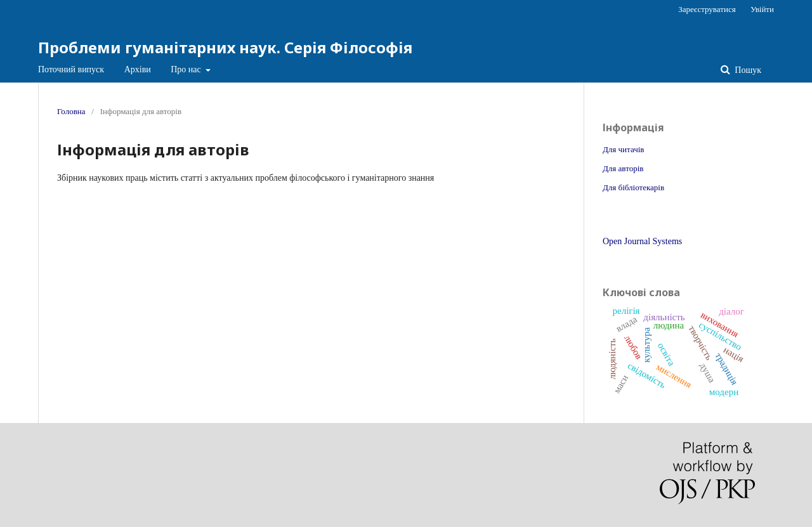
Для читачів (623, 149)
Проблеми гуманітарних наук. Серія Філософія (225, 47)
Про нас (187, 69)
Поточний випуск (71, 69)
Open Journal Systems (642, 241)
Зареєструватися (707, 9)
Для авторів (623, 168)
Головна (71, 111)
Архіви (138, 69)
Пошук (747, 70)
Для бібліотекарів (633, 187)
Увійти (762, 9)
